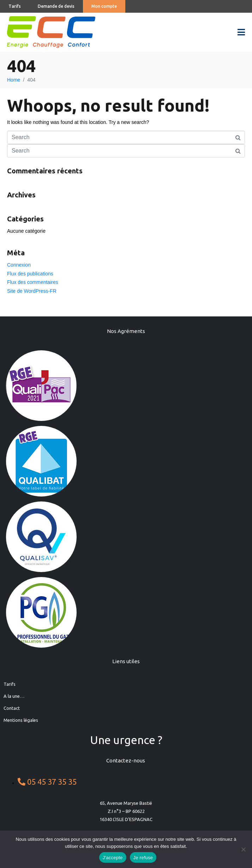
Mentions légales (21, 720)
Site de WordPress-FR (32, 291)
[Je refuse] (243, 849)
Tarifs (10, 684)
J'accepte (113, 858)
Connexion (19, 265)
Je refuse (143, 858)
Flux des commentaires (33, 282)
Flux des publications (30, 274)
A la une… (14, 696)
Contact (12, 708)
